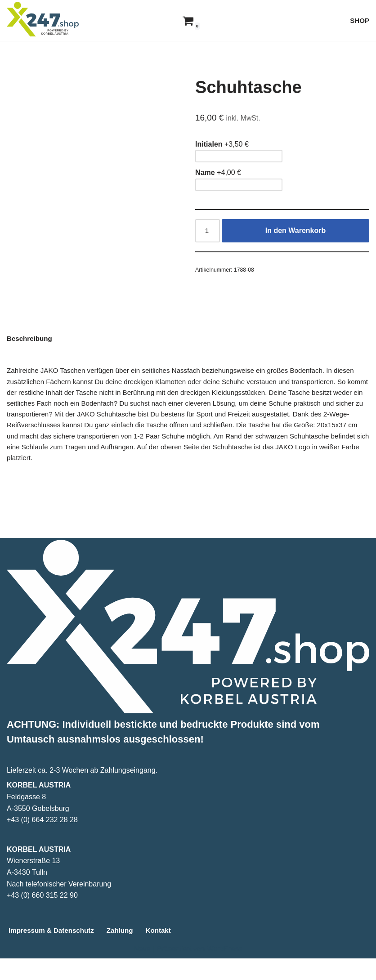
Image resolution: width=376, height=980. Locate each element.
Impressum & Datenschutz (54, 952)
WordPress (225, 970)
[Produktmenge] (208, 233)
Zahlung (125, 952)
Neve (142, 970)
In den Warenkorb (296, 233)
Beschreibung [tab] (31, 353)
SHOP (359, 20)
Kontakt (166, 952)
